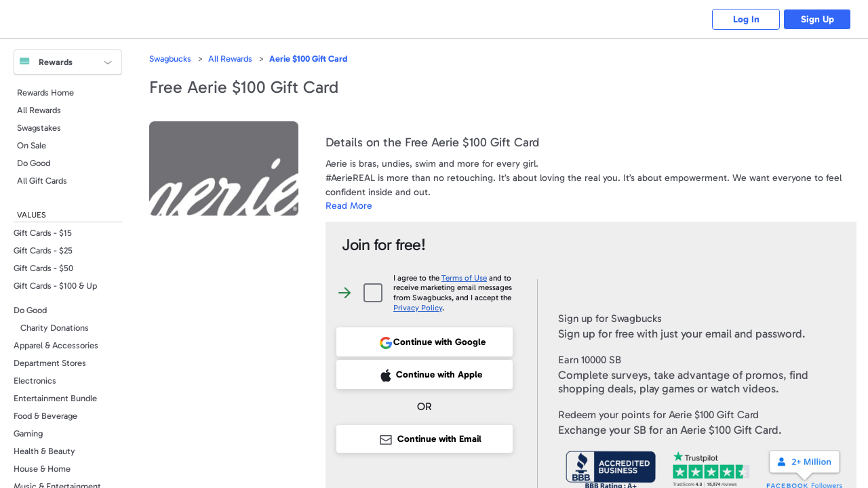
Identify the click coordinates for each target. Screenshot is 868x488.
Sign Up (817, 19)
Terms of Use (464, 278)
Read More (349, 206)
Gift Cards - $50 (43, 268)
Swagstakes (39, 128)
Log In (746, 19)
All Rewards (39, 110)
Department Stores (50, 363)
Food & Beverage (45, 416)
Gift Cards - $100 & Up (55, 286)
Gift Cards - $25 (43, 250)
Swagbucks (170, 59)
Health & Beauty (44, 451)
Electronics (35, 381)
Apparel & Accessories (56, 345)
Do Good (34, 163)
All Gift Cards (42, 181)
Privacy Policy (418, 308)
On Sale (32, 145)
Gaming (28, 433)
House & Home (42, 469)
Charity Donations (55, 328)
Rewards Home (45, 93)
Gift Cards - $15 (43, 233)
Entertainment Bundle (55, 398)
